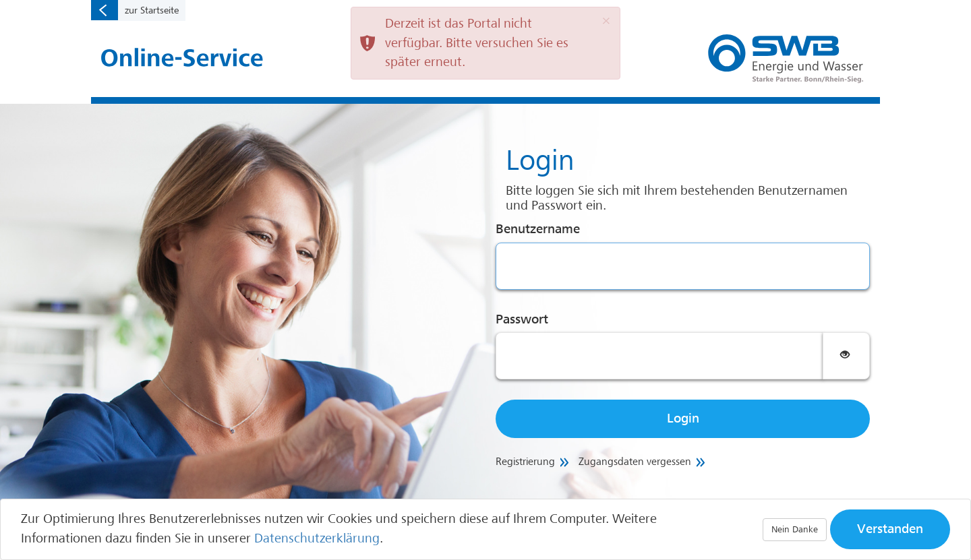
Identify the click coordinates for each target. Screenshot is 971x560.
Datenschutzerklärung (317, 538)
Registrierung (525, 462)
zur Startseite (152, 10)
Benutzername (538, 229)
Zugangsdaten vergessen (635, 462)
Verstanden (890, 529)
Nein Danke (795, 529)
